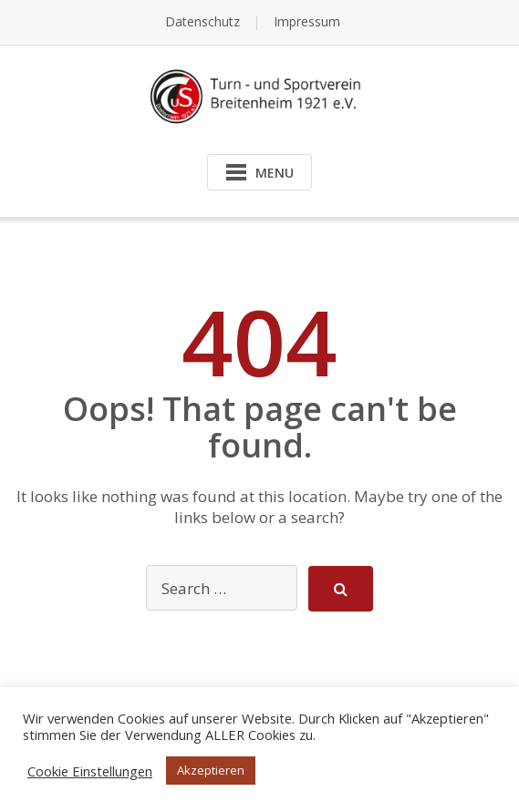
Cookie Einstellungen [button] (90, 771)
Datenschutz (202, 21)
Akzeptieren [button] (211, 770)
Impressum (307, 21)
